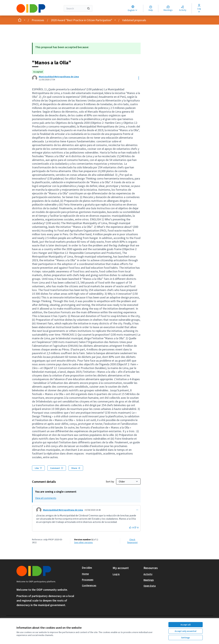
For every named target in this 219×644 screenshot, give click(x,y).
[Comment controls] (137, 510)
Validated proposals (134, 20)
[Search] (78, 8)
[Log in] (199, 8)
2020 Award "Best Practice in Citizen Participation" (82, 20)
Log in (116, 574)
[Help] (151, 8)
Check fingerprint (132, 541)
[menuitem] (96, 574)
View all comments (46, 498)
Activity (148, 574)
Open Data (150, 586)
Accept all (186, 625)
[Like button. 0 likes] (131, 528)
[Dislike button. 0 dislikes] (136, 528)
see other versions (83, 542)
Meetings (149, 580)
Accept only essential (186, 631)
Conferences (89, 585)
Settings (186, 638)
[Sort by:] (128, 481)
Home (85, 574)
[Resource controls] (139, 78)
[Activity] (183, 8)
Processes (38, 20)
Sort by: (110, 481)
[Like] (38, 468)
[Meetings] (168, 8)
